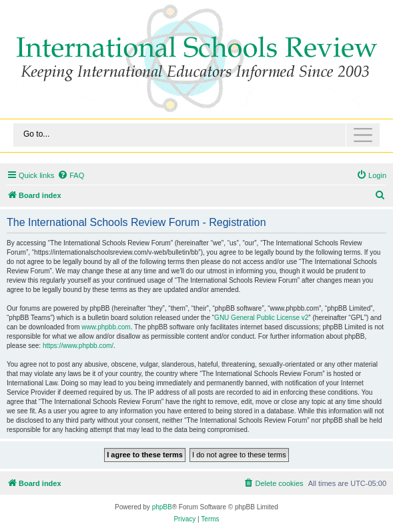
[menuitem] (71, 175)
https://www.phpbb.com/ (78, 346)
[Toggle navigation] (196, 135)
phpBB (162, 507)
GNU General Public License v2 (261, 318)
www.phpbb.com (106, 327)
